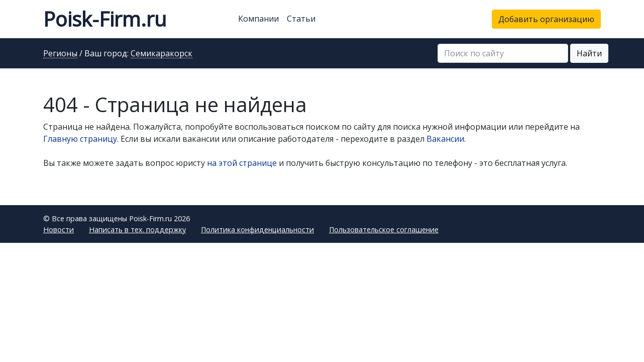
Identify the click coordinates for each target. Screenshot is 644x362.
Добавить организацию (546, 19)
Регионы (60, 54)
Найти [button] (589, 53)
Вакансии (445, 139)
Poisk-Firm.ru (105, 19)
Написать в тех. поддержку (137, 230)
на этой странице (242, 163)
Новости (59, 230)
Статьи (301, 19)
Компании (258, 19)
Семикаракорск (162, 54)
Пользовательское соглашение (384, 230)
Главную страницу (80, 139)
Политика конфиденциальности (257, 230)
